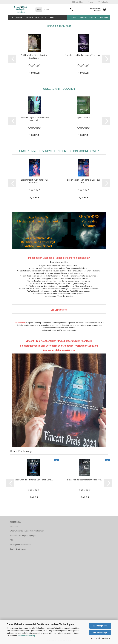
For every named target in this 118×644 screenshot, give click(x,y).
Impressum (14, 526)
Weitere (53, 18)
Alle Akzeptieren (100, 626)
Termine (72, 18)
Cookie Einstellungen (18, 549)
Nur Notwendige (100, 632)
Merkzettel (103, 2)
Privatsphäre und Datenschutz (22, 545)
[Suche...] (39, 10)
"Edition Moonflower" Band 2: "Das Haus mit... (83, 181)
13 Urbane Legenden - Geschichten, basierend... (34, 119)
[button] (78, 2)
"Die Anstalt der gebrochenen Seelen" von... (85, 480)
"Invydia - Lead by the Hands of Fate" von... (83, 55)
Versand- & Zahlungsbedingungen (23, 535)
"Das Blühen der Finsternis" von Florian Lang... (33, 480)
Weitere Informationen (100, 638)
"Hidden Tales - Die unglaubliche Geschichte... (34, 57)
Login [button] (91, 2)
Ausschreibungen (88, 18)
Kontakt (104, 18)
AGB (12, 540)
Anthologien (16, 18)
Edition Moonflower (36, 18)
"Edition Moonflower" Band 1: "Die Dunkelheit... (35, 181)
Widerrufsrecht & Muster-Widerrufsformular (27, 531)
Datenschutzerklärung (26, 636)
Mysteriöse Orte (83, 118)
